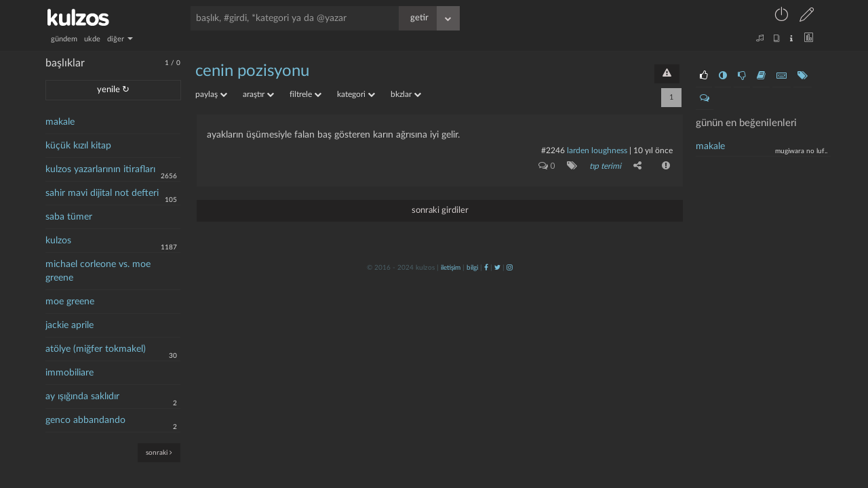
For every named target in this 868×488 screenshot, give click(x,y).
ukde (92, 39)
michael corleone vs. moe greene (98, 271)
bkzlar (406, 94)
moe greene (70, 302)
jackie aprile (70, 325)
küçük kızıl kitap (78, 146)
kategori (356, 94)
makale (60, 122)
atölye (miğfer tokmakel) (96, 349)
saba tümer (69, 217)
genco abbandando (85, 420)
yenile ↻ (113, 90)
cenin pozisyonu (252, 71)
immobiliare (70, 373)
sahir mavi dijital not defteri (102, 193)
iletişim (451, 268)
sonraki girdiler (440, 210)
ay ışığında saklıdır (82, 396)
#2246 (553, 150)
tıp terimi (605, 166)
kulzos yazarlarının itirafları (100, 169)
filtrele (305, 94)
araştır (258, 94)
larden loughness (597, 150)
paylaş (211, 94)
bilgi (472, 268)
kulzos (58, 241)
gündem (64, 39)
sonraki (159, 452)
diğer (120, 39)
